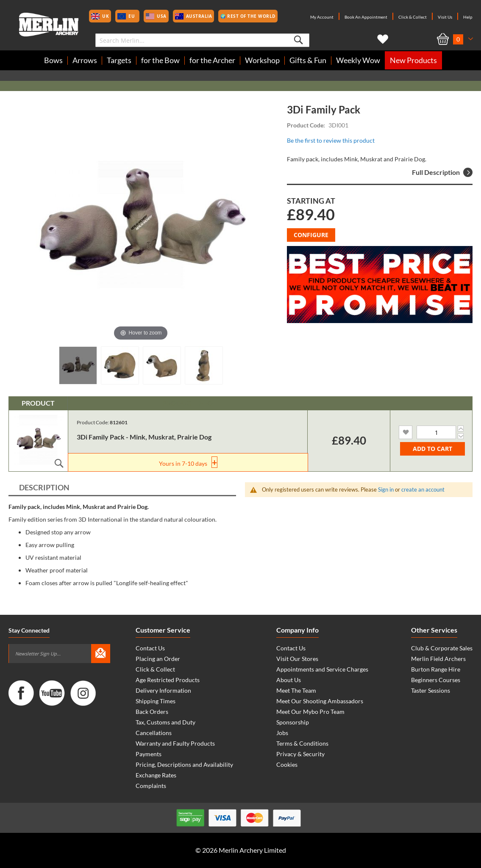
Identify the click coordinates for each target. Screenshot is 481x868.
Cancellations (154, 733)
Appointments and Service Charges (322, 669)
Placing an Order (158, 659)
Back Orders (152, 712)
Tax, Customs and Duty (165, 722)
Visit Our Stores (297, 659)
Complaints (151, 786)
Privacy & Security (300, 754)
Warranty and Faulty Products (175, 743)
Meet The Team (296, 690)
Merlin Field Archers (438, 659)
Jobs (282, 733)
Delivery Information (163, 690)
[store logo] (49, 25)
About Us (289, 680)
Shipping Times (156, 701)
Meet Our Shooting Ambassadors (320, 701)
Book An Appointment (366, 17)
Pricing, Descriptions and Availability (184, 764)
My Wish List (381, 39)
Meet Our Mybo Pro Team (310, 712)
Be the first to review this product (331, 140)
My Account (322, 17)
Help (468, 17)
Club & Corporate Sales (442, 648)
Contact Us (150, 648)
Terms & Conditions (302, 743)
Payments (149, 754)
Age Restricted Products (168, 680)
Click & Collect (413, 17)
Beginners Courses (436, 680)
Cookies (287, 764)
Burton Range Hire (436, 669)
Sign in (386, 489)
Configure (311, 235)
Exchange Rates (156, 775)
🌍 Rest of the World (248, 16)
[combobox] (202, 40)
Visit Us (445, 17)
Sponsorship (293, 722)
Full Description (442, 172)
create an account (423, 489)
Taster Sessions (431, 690)
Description (44, 487)
